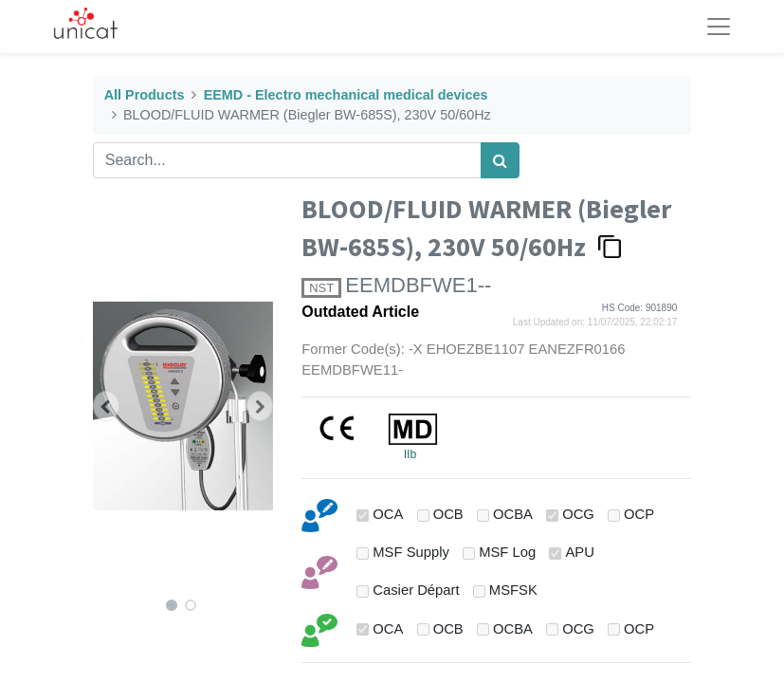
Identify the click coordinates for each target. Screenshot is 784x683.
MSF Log (507, 552)
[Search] (500, 160)
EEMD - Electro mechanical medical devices (346, 95)
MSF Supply (411, 552)
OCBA (513, 514)
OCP (639, 514)
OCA (388, 514)
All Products (145, 95)
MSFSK (513, 590)
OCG (578, 514)
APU (579, 552)
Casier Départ (416, 590)
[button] (107, 406)
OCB (448, 514)
